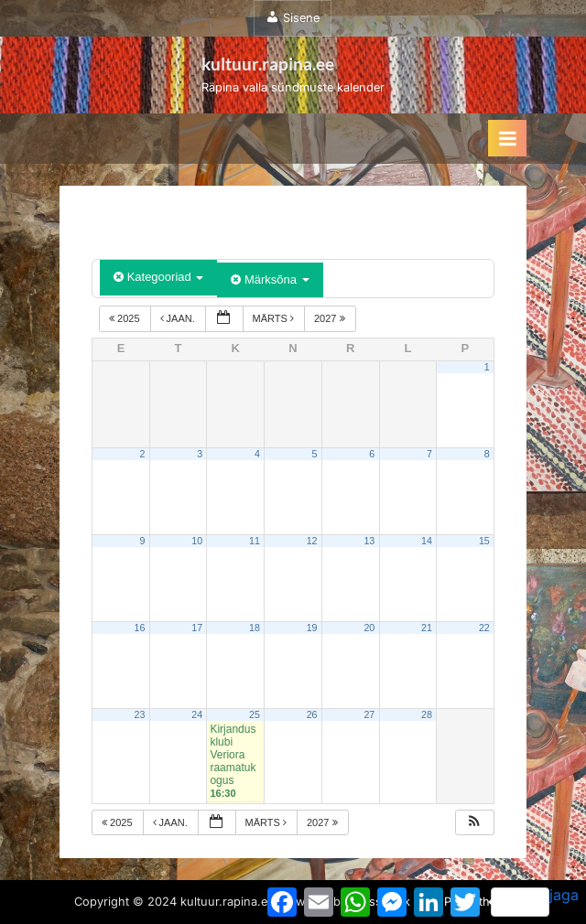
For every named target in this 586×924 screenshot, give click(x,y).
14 (427, 541)
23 (140, 714)
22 (484, 628)
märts (275, 318)
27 (369, 714)
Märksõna (270, 279)
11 (255, 541)
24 (197, 714)
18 (255, 628)
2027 (331, 318)
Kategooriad (158, 277)
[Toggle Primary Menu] (507, 138)
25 (255, 714)
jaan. (179, 318)
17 (197, 628)
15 (484, 541)
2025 (126, 318)
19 (312, 628)
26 (312, 714)
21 (427, 628)
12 (312, 541)
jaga (535, 901)
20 (369, 628)
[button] (474, 823)
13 (369, 541)
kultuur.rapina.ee (268, 64)
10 (197, 541)
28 (427, 714)
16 (140, 628)
